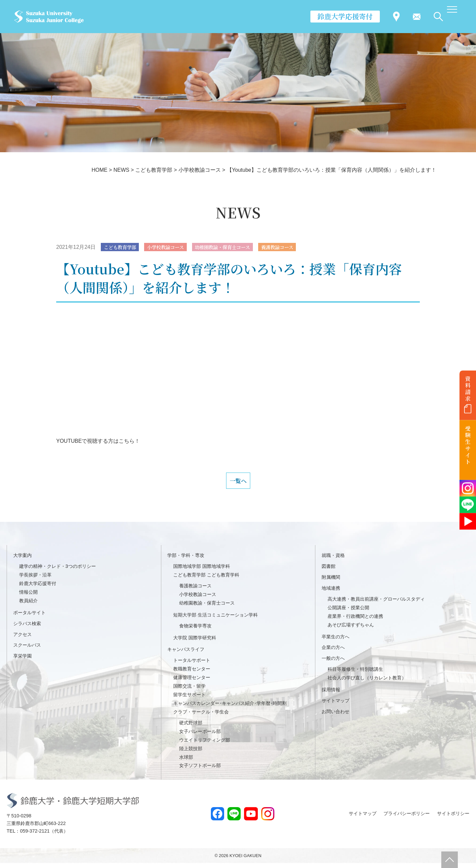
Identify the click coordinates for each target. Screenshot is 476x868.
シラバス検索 (27, 628)
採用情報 (331, 695)
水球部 (186, 762)
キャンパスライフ (186, 655)
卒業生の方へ (336, 642)
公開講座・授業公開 (348, 613)
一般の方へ (333, 663)
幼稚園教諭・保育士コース (238, 247)
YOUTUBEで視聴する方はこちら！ (98, 442)
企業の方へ (333, 653)
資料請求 (468, 388)
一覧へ (238, 483)
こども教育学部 (123, 247)
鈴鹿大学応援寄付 (345, 16)
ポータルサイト (29, 617)
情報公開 (28, 597)
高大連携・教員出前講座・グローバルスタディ (376, 604)
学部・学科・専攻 (186, 560)
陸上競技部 (191, 754)
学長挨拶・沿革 (35, 580)
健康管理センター (192, 683)
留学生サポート (189, 700)
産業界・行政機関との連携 (355, 621)
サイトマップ (336, 706)
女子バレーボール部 (200, 736)
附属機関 (331, 582)
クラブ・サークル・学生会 (201, 717)
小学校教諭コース (174, 247)
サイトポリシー (453, 819)
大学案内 (22, 560)
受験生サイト (468, 445)
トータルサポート (192, 665)
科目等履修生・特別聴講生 (355, 674)
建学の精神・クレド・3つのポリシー (58, 571)
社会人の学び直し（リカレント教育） (367, 683)
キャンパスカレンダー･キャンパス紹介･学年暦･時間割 (230, 708)
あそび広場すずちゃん (351, 630)
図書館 (329, 571)
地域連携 (331, 593)
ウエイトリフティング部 (205, 745)
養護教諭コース (299, 247)
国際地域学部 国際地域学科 (202, 571)
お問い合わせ (336, 716)
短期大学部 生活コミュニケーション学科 (216, 620)
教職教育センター (192, 674)
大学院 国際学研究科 (195, 643)
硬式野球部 (191, 728)
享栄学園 (22, 661)
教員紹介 (28, 606)
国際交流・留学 (189, 691)
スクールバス (27, 650)
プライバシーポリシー (407, 819)
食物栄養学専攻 (195, 631)
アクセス (22, 639)
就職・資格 (333, 560)
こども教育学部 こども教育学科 (206, 580)
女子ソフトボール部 (200, 771)
